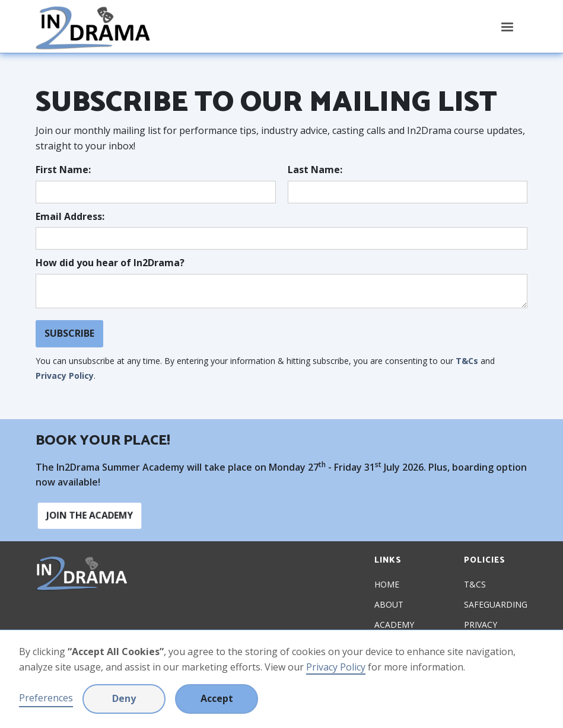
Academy (394, 625)
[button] (507, 27)
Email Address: (70, 216)
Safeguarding (496, 605)
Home (387, 585)
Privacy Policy (336, 667)
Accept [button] (217, 698)
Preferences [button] (46, 698)
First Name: (63, 170)
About (389, 605)
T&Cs (467, 361)
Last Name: (315, 170)
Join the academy (90, 515)
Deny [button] (124, 698)
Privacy (481, 625)
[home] (93, 26)
